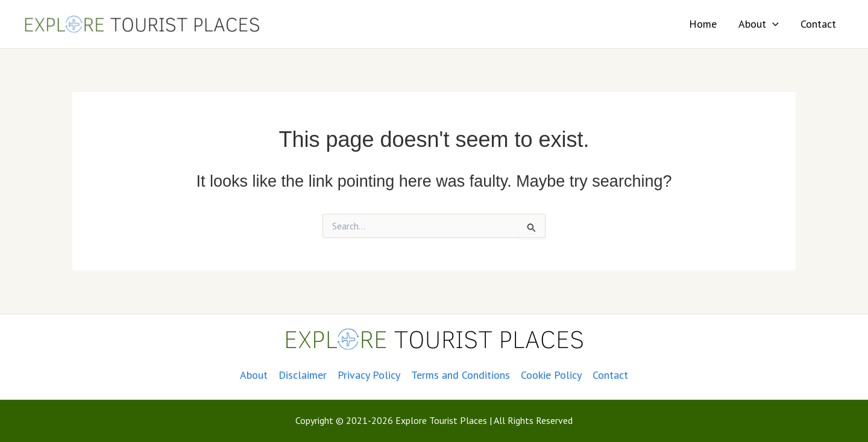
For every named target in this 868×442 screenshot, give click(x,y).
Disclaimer (303, 375)
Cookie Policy (551, 375)
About (759, 24)
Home (703, 24)
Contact (818, 24)
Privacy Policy (369, 375)
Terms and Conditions (461, 375)
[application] (772, 24)
